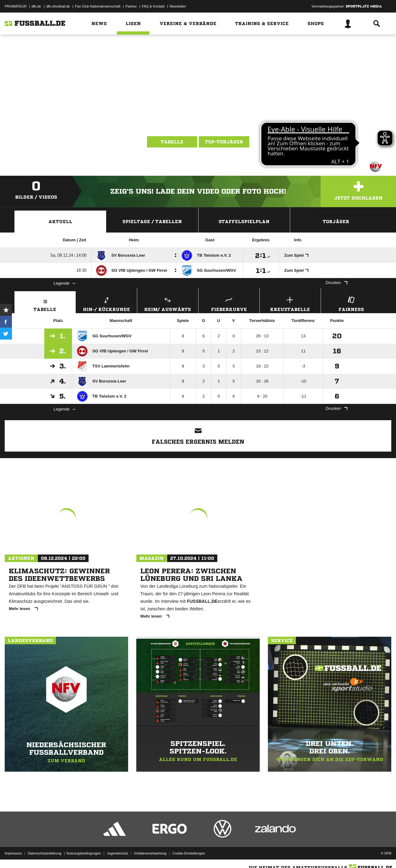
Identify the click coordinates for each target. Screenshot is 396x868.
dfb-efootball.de (58, 6)
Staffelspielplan (244, 222)
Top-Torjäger (224, 142)
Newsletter (178, 6)
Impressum (13, 853)
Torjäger (336, 222)
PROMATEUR (16, 6)
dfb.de (36, 6)
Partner (131, 6)
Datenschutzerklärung (44, 853)
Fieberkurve (229, 303)
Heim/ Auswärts (168, 303)
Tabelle (172, 142)
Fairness (351, 303)
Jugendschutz (117, 853)
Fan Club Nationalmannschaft (98, 6)
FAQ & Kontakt (153, 6)
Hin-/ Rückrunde (106, 303)
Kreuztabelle (290, 303)
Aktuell (60, 222)
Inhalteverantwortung (150, 853)
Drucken (336, 283)
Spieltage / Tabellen (152, 222)
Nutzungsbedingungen (84, 853)
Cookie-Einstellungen (189, 853)
